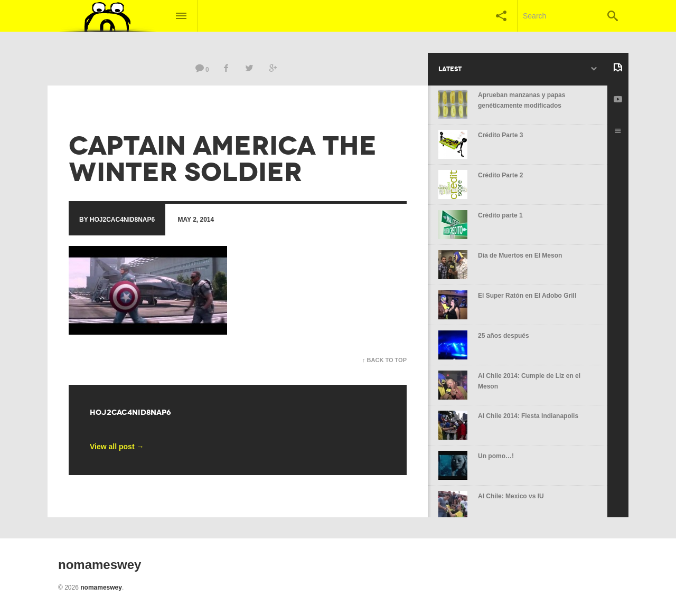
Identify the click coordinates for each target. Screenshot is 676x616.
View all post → (117, 447)
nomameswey (101, 587)
